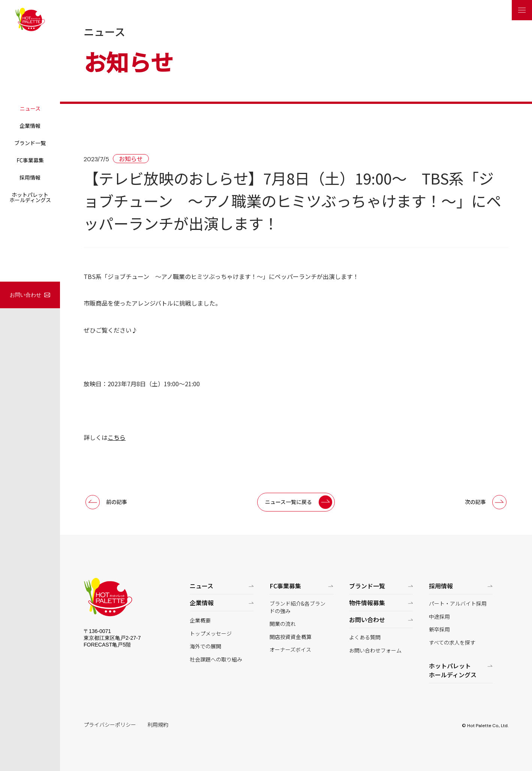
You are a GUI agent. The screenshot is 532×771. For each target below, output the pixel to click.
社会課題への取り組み (216, 659)
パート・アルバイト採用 (458, 604)
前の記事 (117, 502)
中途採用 (439, 617)
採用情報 (30, 177)
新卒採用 (439, 629)
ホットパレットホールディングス (30, 197)
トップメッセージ (211, 634)
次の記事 (475, 502)
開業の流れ (283, 624)
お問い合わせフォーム (375, 650)
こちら (117, 437)
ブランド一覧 (30, 143)
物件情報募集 (367, 603)
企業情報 (30, 126)
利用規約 (158, 725)
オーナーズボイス (290, 650)
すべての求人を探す (452, 643)
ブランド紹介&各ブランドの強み (297, 607)
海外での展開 (205, 646)
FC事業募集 (30, 160)
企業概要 (200, 620)
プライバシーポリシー (110, 725)
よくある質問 (365, 637)
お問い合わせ (25, 295)
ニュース (30, 108)
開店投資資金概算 (291, 637)
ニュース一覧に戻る (288, 502)
